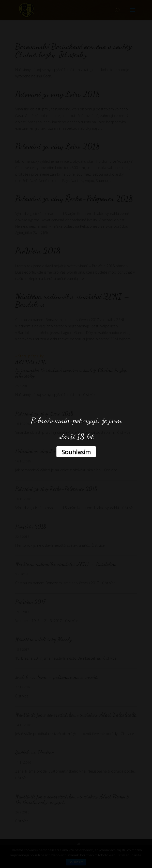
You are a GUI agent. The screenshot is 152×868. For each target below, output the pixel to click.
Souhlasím (76, 452)
